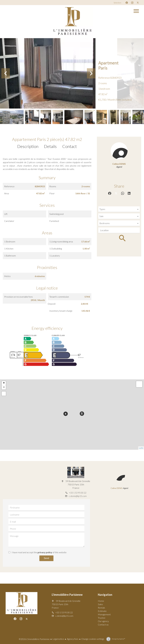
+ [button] (4, 383)
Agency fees (73, 639)
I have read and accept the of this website (39, 552)
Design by (118, 639)
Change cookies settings (93, 639)
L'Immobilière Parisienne (67, 595)
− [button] (4, 387)
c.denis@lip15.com (78, 496)
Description (28, 146)
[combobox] (119, 209)
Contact (70, 146)
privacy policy (45, 552)
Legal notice (58, 639)
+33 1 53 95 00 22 (78, 493)
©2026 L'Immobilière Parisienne (34, 639)
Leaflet (141, 448)
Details (50, 146)
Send (46, 558)
